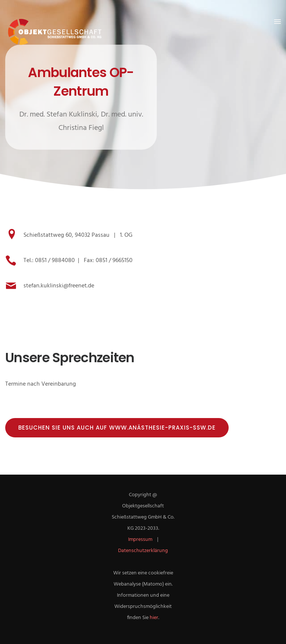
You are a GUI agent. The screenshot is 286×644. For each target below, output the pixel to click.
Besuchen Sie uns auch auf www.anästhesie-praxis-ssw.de (117, 428)
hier (154, 618)
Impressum (140, 540)
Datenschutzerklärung (143, 551)
